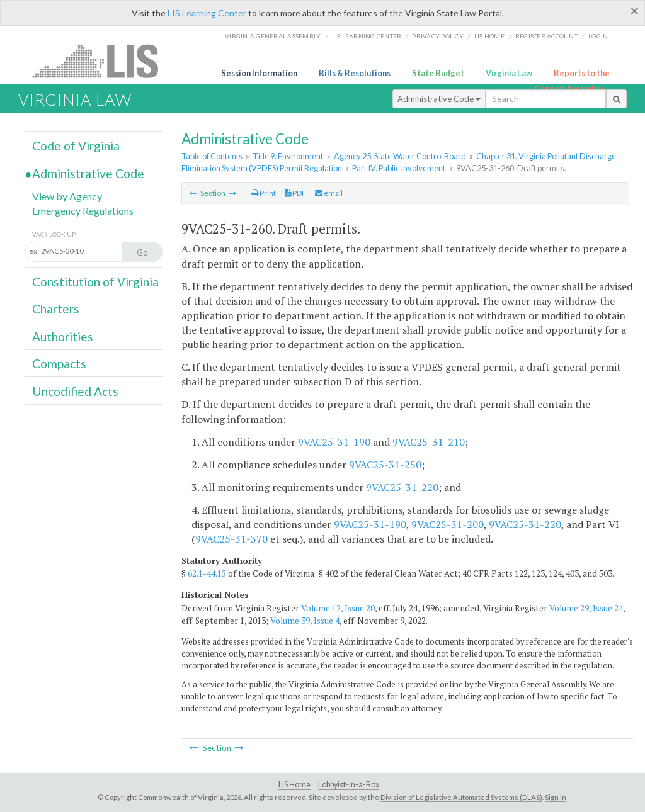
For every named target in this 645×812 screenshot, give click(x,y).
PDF (295, 193)
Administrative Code (439, 99)
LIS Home (294, 785)
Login (598, 36)
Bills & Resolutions (355, 73)
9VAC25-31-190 (334, 442)
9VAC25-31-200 (448, 524)
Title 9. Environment (288, 156)
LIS (102, 61)
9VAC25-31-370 (231, 539)
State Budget (438, 73)
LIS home (489, 36)
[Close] (635, 11)
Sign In (556, 797)
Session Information (259, 73)
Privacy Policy (438, 36)
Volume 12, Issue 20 (338, 608)
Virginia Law (509, 73)
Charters (56, 309)
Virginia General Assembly (273, 36)
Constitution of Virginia (95, 282)
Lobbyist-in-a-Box (349, 785)
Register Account (546, 36)
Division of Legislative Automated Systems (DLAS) (461, 797)
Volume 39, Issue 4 (305, 621)
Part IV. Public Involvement (399, 168)
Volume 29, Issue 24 (586, 608)
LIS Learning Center (207, 13)
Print (264, 193)
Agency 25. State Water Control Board (400, 156)
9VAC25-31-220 (402, 487)
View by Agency (67, 196)
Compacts (59, 364)
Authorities (63, 336)
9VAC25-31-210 (429, 442)
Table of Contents (212, 156)
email (329, 193)
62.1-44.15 (207, 573)
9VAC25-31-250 (385, 465)
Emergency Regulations (83, 211)
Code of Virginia (76, 146)
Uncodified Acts (75, 391)
